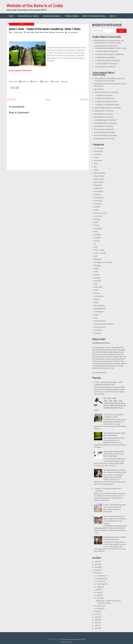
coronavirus (99, 198)
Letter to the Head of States (94, 16)
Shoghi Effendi (100, 309)
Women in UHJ (100, 327)
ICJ (95, 244)
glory (96, 232)
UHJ (96, 318)
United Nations (100, 321)
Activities (98, 154)
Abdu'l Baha (30, 32)
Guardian (52, 32)
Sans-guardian (99, 306)
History (97, 241)
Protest (97, 293)
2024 (97, 567)
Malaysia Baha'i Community (104, 139)
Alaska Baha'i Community (104, 126)
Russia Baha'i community (103, 117)
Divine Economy (100, 213)
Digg (64, 82)
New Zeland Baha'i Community (106, 136)
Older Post (84, 100)
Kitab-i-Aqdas (99, 250)
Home (11, 16)
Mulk (96, 272)
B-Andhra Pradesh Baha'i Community (109, 54)
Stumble (55, 82)
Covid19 (97, 207)
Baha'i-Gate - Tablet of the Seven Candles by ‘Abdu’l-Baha (45, 29)
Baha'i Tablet (44, 32)
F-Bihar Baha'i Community (105, 67)
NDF (96, 284)
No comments (73, 32)
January (100, 609)
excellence (98, 216)
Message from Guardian (103, 262)
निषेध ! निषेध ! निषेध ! (110, 399)
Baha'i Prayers (99, 176)
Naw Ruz (97, 278)
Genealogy (98, 228)
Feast (96, 222)
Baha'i (37, 32)
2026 (97, 562)
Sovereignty (99, 312)
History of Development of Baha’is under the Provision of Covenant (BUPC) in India (115, 519)
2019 (97, 617)
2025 (97, 565)
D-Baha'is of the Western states (107, 105)
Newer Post (12, 100)
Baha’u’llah (98, 185)
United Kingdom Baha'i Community (107, 108)
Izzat (96, 247)
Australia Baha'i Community (105, 132)
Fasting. (97, 219)
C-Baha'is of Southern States (105, 102)
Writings (97, 333)
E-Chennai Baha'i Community (106, 64)
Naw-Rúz (97, 281)
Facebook (24, 82)
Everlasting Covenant (52, 16)
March (99, 598)
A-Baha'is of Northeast (103, 95)
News (96, 290)
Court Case (98, 201)
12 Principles (99, 148)
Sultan (96, 315)
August (99, 587)
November (101, 579)
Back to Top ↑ (67, 642)
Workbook (98, 330)
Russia (96, 302)
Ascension (98, 161)
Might (96, 269)
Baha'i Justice (99, 89)
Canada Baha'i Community (104, 111)
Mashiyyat (98, 259)
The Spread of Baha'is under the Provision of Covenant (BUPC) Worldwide (114, 454)
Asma (96, 164)
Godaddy (97, 235)
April (99, 595)
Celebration (99, 188)
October (100, 581)
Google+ (45, 82)
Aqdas (96, 158)
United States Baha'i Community (106, 92)
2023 (97, 570)
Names (97, 275)
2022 (97, 573)
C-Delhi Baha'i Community (105, 58)
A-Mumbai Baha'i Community (106, 51)
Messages (98, 265)
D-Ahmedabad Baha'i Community (107, 61)
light (96, 256)
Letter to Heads (100, 253)
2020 (97, 614)
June (99, 593)
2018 (97, 620)
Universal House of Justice (28, 16)
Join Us (112, 16)
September (101, 584)
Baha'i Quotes (99, 179)
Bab (95, 167)
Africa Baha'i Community (103, 114)
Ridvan (97, 299)
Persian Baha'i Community (104, 129)
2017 (97, 623)
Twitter (35, 82)
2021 (97, 612)
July (98, 590)
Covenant (98, 204)
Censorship (98, 191)
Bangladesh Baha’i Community (105, 123)
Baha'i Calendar (100, 173)
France (97, 225)
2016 (97, 625)
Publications (99, 296)
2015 (97, 628)
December (101, 576)
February (100, 606)
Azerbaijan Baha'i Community (105, 120)
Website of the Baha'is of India (35, 5)
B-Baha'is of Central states (105, 99)
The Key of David (72, 16)
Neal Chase (60, 32)
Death (96, 210)
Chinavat (97, 195)
